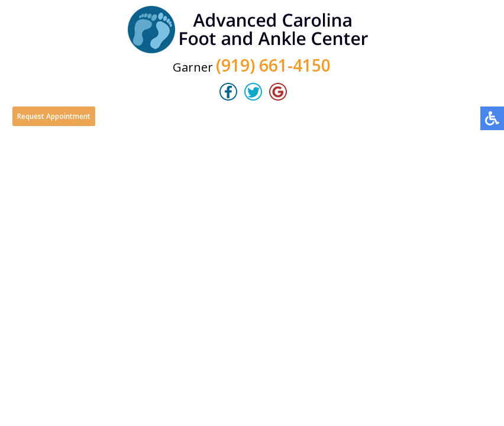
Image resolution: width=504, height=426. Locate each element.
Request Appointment (54, 116)
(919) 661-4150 (273, 65)
